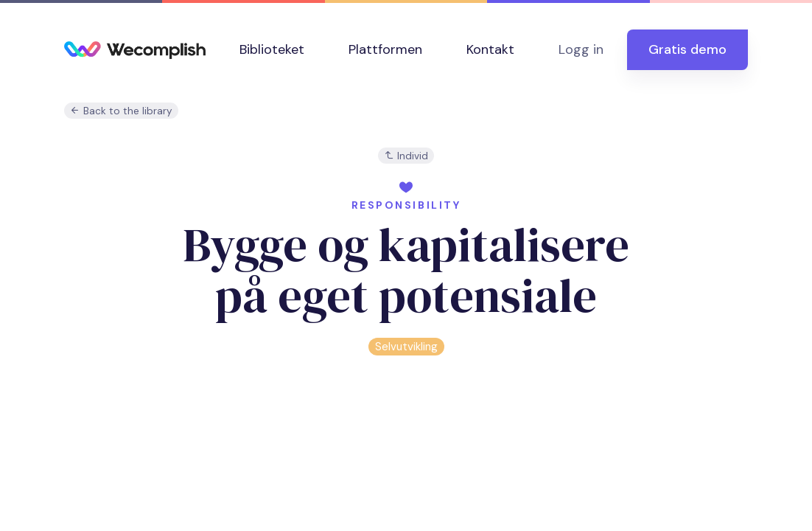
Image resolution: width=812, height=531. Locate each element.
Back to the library (121, 111)
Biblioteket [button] (272, 49)
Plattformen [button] (385, 49)
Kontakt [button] (490, 49)
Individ (406, 156)
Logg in (581, 49)
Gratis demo (687, 49)
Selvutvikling (406, 347)
